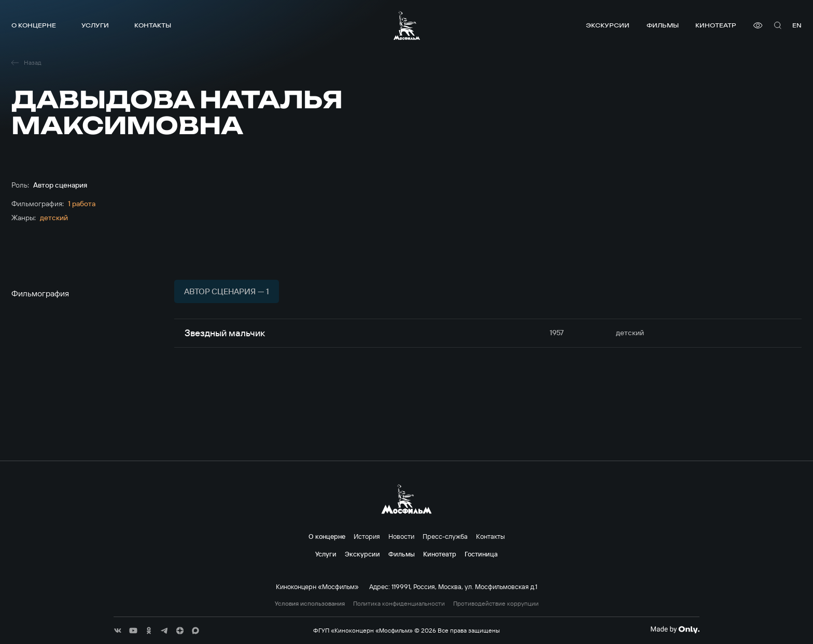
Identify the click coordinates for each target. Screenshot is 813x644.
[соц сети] (118, 631)
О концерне (34, 25)
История (367, 536)
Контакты (153, 25)
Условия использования (310, 604)
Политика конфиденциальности (399, 604)
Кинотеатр (716, 25)
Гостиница (481, 554)
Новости (401, 536)
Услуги (95, 25)
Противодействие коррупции (496, 604)
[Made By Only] (675, 629)
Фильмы (663, 25)
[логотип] (407, 25)
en (797, 25)
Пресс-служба (445, 536)
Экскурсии (608, 25)
